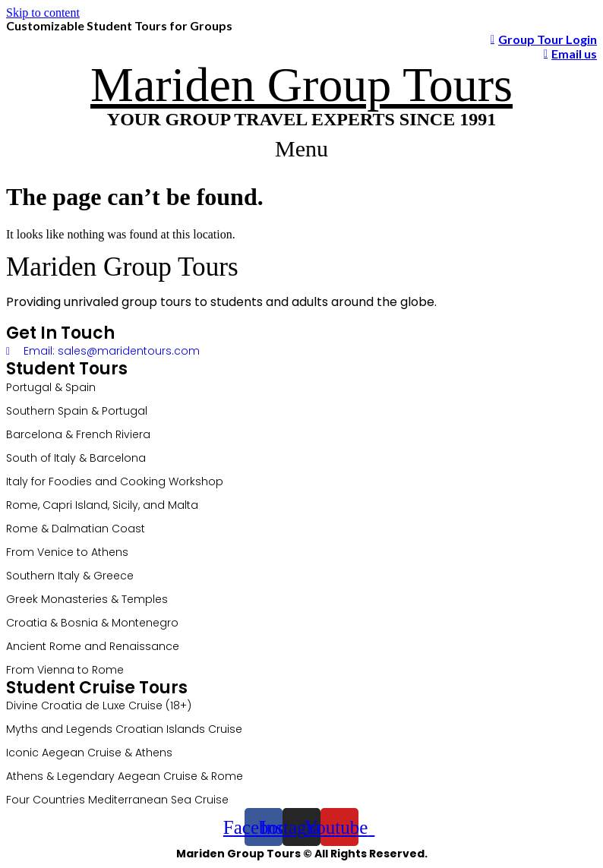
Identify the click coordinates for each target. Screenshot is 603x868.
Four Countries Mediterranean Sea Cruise (117, 800)
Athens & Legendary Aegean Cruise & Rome (125, 776)
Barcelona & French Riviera (78, 434)
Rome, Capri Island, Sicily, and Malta (102, 505)
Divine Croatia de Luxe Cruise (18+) (99, 705)
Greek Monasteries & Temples (87, 599)
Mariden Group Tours (301, 85)
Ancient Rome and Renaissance (93, 646)
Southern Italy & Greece (70, 576)
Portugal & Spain (51, 387)
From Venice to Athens (67, 552)
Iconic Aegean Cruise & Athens (89, 753)
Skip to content (43, 13)
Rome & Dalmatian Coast (76, 529)
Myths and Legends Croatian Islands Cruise (124, 729)
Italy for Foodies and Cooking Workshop (115, 481)
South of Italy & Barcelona (76, 458)
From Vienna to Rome (65, 670)
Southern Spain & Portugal (77, 411)
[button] (302, 148)
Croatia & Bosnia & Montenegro (92, 623)
